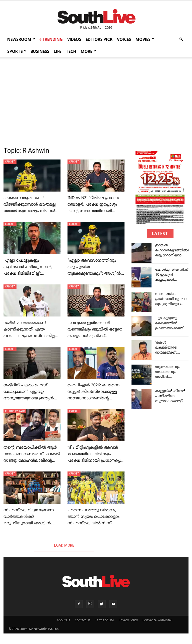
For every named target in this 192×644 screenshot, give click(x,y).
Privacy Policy (128, 620)
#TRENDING (51, 39)
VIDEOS (74, 39)
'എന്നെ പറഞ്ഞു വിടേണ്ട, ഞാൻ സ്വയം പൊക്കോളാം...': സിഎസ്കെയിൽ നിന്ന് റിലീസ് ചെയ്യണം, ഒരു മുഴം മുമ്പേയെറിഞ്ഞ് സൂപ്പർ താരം (96, 523)
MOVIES (145, 39)
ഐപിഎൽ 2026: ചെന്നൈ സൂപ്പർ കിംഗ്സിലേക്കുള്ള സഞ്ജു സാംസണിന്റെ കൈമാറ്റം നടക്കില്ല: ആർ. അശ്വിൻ (93, 398)
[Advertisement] (96, 98)
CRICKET (10, 162)
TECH (71, 51)
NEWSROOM (21, 39)
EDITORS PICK (99, 39)
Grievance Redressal (157, 620)
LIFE (57, 51)
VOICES (124, 39)
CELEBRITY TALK (15, 411)
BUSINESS (40, 51)
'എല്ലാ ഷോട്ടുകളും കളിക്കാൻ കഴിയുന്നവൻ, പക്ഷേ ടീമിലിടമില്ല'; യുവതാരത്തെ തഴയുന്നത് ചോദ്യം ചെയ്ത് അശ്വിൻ (29, 274)
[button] (181, 39)
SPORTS (17, 51)
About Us (63, 620)
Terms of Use (104, 620)
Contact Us (82, 620)
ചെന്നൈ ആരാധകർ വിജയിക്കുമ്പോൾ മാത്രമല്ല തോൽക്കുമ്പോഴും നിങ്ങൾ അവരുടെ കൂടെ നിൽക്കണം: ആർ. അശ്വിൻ (31, 211)
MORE (88, 51)
